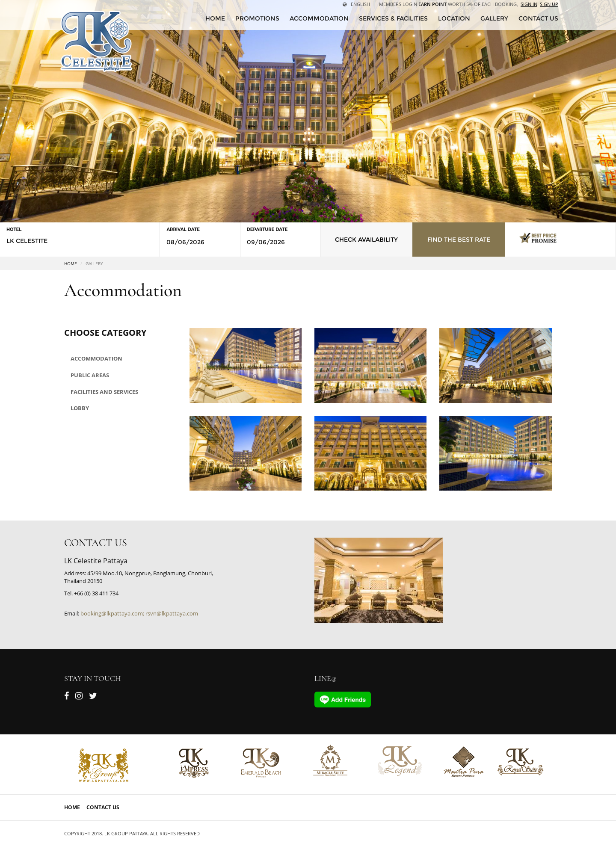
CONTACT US (538, 18)
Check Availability (366, 240)
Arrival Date (183, 229)
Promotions (257, 18)
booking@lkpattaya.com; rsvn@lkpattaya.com (139, 613)
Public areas (90, 375)
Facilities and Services (104, 392)
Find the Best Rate (459, 240)
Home (71, 263)
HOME (215, 18)
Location (454, 18)
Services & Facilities (393, 18)
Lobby (80, 408)
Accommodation (319, 18)
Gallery (494, 18)
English (356, 4)
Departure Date (267, 229)
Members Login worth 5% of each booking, (449, 4)
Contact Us (103, 807)
